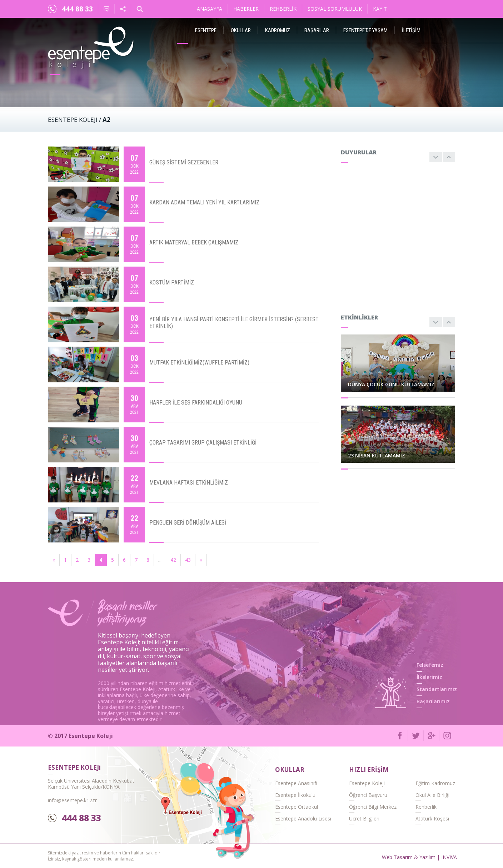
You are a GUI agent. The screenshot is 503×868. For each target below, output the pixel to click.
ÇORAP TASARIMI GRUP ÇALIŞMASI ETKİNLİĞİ (203, 443)
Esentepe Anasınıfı (296, 783)
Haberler (246, 9)
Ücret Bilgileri (364, 819)
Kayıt (380, 9)
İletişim (411, 30)
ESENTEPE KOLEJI (73, 120)
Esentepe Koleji (367, 783)
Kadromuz (278, 30)
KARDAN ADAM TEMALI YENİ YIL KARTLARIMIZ (204, 202)
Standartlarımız (437, 689)
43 (188, 560)
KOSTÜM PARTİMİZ (172, 282)
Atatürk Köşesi (432, 819)
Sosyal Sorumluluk (335, 9)
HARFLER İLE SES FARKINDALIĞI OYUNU (196, 403)
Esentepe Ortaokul (297, 807)
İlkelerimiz (429, 677)
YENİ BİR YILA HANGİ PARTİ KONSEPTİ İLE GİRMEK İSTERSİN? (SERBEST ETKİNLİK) (234, 323)
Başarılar (317, 30)
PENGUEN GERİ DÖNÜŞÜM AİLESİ (188, 523)
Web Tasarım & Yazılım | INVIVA (419, 857)
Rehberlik (283, 9)
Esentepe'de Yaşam (365, 30)
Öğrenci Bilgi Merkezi (373, 807)
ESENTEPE (206, 30)
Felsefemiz (430, 665)
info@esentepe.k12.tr (72, 800)
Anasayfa (210, 9)
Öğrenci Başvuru (368, 795)
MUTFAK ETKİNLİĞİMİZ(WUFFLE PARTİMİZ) (199, 363)
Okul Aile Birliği (432, 795)
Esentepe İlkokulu (295, 795)
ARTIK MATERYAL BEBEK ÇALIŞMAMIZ (194, 242)
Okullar (241, 30)
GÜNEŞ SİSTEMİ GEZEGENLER (184, 162)
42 (173, 560)
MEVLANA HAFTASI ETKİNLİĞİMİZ (189, 483)
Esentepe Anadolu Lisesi (303, 819)
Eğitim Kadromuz (435, 783)
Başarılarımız (433, 701)
